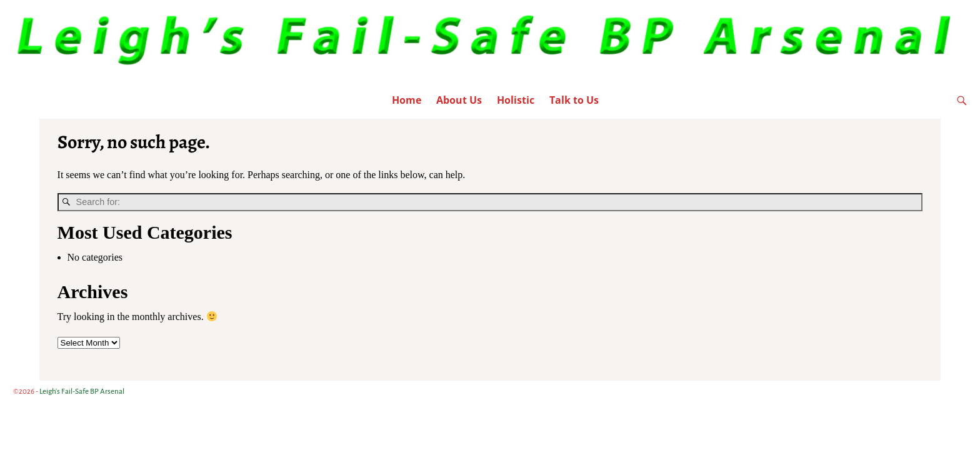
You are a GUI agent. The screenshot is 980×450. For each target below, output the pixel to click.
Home (407, 100)
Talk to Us (574, 100)
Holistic (516, 100)
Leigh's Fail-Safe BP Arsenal (82, 392)
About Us (459, 100)
